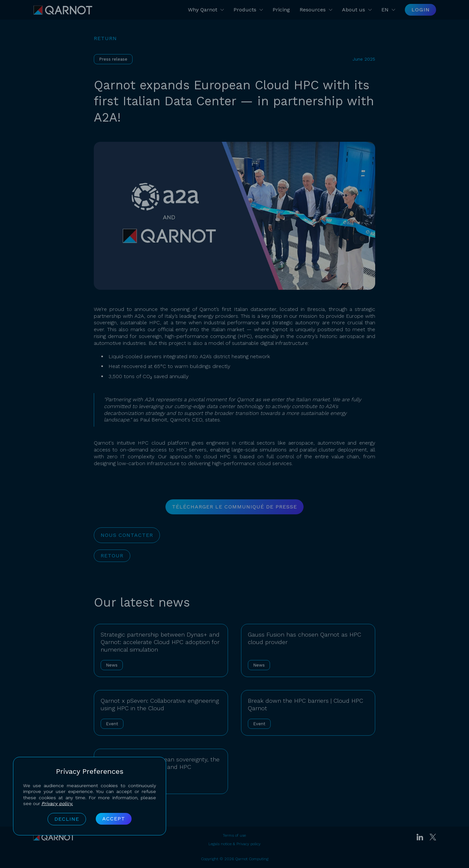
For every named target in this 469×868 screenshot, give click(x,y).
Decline (67, 819)
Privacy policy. (57, 803)
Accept (114, 819)
